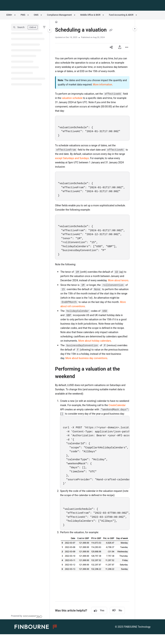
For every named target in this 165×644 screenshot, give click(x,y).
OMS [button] (36, 15)
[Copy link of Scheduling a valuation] (111, 30)
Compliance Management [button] (59, 15)
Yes (99, 611)
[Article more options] (127, 48)
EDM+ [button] (9, 15)
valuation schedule (72, 98)
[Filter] (44, 27)
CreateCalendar (117, 405)
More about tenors (118, 280)
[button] (25, 27)
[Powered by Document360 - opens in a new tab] (27, 616)
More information (102, 85)
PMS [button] (23, 15)
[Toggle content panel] (135, 29)
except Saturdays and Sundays (72, 158)
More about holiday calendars (95, 341)
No (117, 611)
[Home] (56, 22)
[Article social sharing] (111, 48)
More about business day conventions (86, 358)
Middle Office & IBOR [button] (90, 15)
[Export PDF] (120, 48)
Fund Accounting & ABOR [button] (121, 15)
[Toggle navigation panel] (50, 30)
